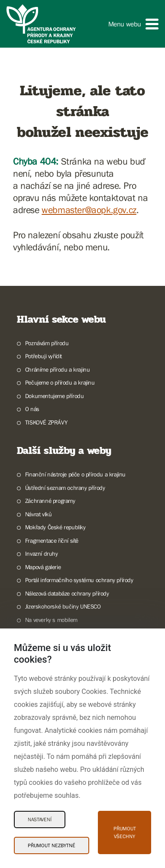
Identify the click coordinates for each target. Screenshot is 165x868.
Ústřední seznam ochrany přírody (65, 488)
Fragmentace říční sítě (52, 541)
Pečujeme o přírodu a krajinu (60, 382)
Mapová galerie (43, 567)
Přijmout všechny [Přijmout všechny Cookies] (125, 832)
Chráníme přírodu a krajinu (58, 369)
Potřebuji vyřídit (44, 356)
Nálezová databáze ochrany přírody (67, 593)
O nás (32, 409)
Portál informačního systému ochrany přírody (79, 580)
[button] (133, 24)
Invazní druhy (42, 554)
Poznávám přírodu (47, 343)
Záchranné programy (50, 501)
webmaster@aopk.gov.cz (89, 210)
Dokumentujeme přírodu (55, 396)
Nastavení (40, 819)
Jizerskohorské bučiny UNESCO (63, 606)
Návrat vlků (39, 514)
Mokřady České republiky (55, 527)
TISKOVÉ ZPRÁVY (46, 422)
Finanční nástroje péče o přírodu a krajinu (75, 474)
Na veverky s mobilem (51, 620)
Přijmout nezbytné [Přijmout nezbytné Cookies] (52, 845)
